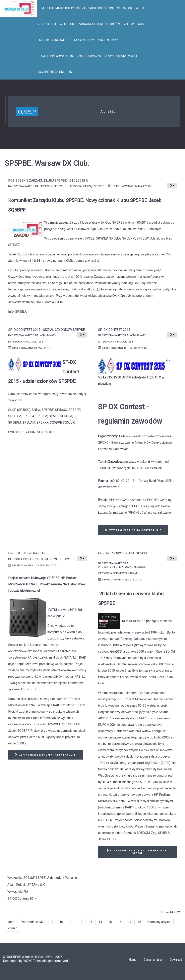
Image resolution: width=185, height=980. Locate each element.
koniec (13, 928)
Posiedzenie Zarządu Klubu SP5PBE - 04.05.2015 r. (48, 181)
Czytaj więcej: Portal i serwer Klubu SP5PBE (137, 852)
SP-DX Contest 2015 (114, 330)
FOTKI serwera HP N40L (65, 610)
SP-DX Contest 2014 (22, 899)
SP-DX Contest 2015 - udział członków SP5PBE (46, 330)
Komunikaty (48, 335)
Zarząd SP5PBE (93, 186)
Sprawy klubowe (51, 186)
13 (91, 922)
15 (110, 922)
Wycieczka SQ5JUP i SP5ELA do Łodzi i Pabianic (42, 878)
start (11, 922)
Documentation (153, 960)
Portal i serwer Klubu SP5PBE (123, 553)
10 (61, 922)
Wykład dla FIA (18, 892)
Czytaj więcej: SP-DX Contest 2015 (133, 530)
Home (133, 960)
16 (120, 922)
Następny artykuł (159, 922)
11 (71, 922)
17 (130, 922)
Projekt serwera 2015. (27, 553)
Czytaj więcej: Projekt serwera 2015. (46, 755)
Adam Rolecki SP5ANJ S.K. (26, 885)
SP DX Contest (33, 342)
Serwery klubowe (125, 573)
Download (176, 960)
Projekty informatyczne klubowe (47, 559)
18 (139, 922)
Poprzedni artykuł (33, 922)
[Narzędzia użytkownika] (172, 186)
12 (81, 922)
